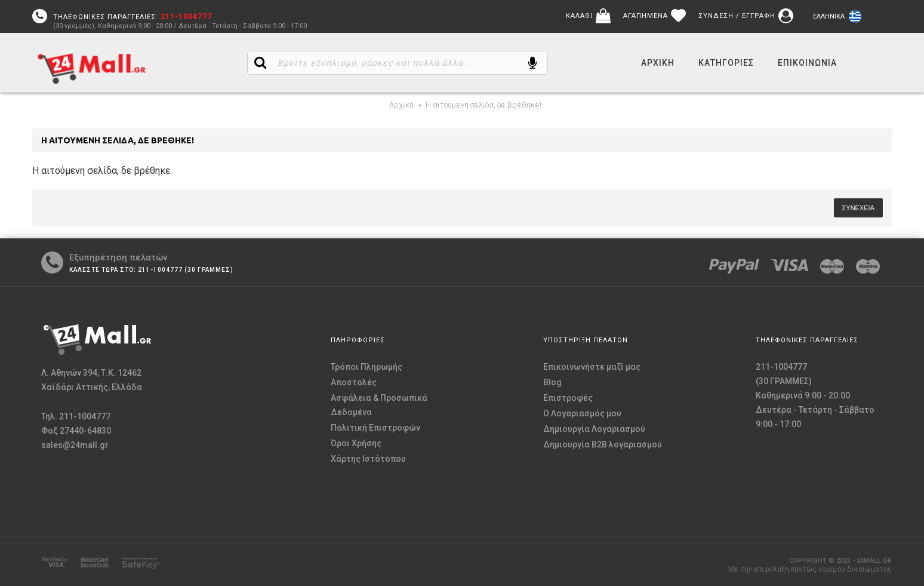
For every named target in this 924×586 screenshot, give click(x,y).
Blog (552, 382)
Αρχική (401, 105)
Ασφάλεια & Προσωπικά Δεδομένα (379, 405)
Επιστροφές (568, 398)
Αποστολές (354, 382)
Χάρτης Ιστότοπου (368, 459)
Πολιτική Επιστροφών (375, 428)
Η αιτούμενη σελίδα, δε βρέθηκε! (483, 105)
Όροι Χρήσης (356, 443)
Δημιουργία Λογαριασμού (594, 429)
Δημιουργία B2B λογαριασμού (603, 444)
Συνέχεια (858, 208)
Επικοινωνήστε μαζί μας (592, 367)
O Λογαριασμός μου (582, 413)
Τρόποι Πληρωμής (366, 367)
